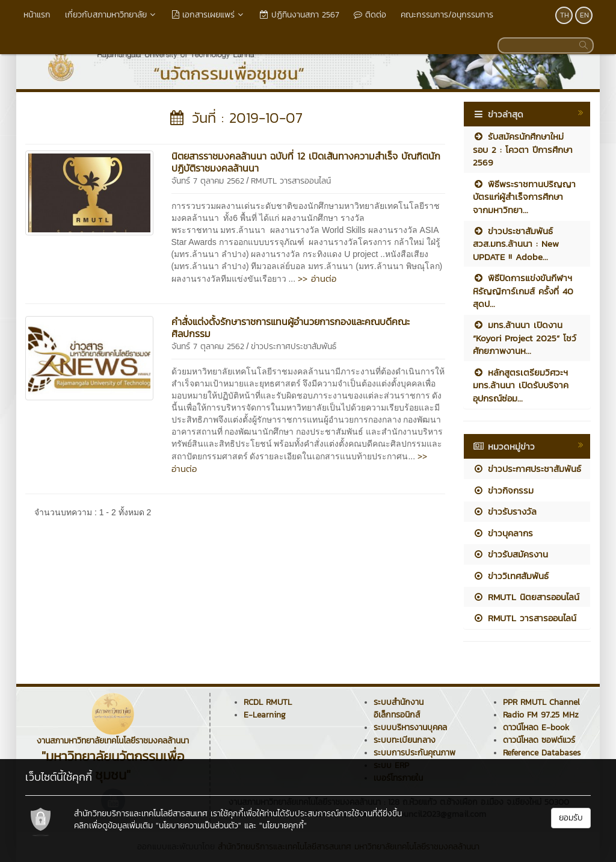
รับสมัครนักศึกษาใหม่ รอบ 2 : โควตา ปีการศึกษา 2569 (523, 149)
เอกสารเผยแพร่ (209, 15)
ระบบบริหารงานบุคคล (410, 727)
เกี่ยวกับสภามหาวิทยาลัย (111, 15)
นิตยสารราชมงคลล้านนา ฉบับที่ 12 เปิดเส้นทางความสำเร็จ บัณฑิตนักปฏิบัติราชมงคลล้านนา (306, 162)
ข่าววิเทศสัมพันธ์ (511, 576)
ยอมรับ (571, 818)
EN (584, 15)
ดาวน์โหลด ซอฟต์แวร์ (539, 740)
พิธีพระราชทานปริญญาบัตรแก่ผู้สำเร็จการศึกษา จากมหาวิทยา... (524, 197)
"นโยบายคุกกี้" (283, 826)
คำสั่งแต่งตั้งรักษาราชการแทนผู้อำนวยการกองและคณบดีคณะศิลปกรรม (291, 327)
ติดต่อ (370, 15)
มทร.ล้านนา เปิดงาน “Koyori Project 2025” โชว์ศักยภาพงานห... (525, 338)
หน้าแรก (37, 15)
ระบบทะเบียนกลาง (405, 740)
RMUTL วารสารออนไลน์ (291, 181)
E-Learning (265, 715)
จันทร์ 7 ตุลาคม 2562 (208, 181)
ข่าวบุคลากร (503, 533)
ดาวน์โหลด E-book (536, 727)
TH (565, 15)
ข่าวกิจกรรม (503, 490)
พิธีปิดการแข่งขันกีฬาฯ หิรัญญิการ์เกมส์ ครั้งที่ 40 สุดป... (523, 291)
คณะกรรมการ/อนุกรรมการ (447, 15)
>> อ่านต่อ (317, 278)
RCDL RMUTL (268, 702)
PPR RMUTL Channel (541, 702)
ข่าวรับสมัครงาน (510, 554)
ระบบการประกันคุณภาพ (414, 753)
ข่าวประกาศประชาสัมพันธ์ (294, 346)
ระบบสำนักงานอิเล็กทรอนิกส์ (399, 709)
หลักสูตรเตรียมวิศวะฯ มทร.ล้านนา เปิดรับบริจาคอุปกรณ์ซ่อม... (521, 385)
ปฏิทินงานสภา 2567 (300, 15)
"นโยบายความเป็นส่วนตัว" (199, 826)
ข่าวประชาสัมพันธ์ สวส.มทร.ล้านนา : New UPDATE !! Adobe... (516, 244)
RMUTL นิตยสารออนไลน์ (526, 597)
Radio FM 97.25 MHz (541, 715)
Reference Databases (542, 753)
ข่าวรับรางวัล (505, 511)
